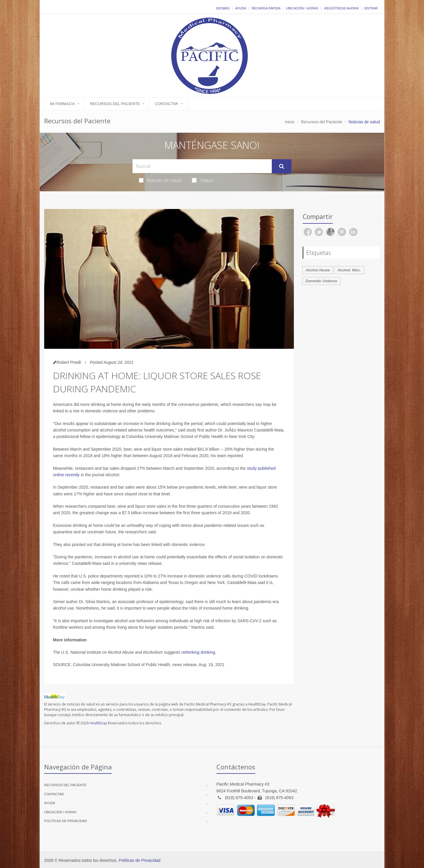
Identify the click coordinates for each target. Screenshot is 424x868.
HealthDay (98, 723)
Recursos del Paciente (115, 104)
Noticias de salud (160, 180)
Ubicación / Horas (302, 8)
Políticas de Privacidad (66, 821)
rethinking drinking (198, 652)
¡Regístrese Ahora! (341, 8)
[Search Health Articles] (202, 166)
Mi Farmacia (63, 104)
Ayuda (241, 8)
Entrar (371, 8)
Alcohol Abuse (318, 270)
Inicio (290, 122)
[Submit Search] (282, 166)
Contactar (167, 104)
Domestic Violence (321, 281)
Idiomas (223, 8)
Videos (203, 180)
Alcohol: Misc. (349, 270)
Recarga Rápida (266, 8)
